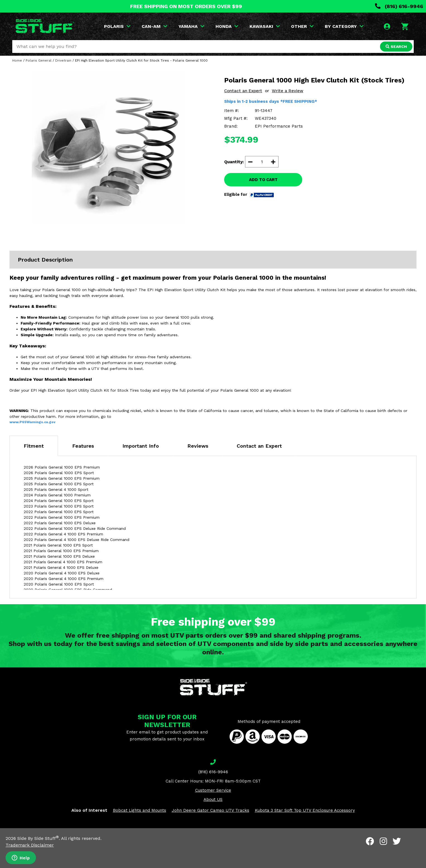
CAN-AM (154, 26)
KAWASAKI (265, 26)
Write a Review (288, 91)
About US (213, 799)
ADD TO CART (263, 180)
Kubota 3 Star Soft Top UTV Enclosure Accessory (305, 810)
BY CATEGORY (344, 26)
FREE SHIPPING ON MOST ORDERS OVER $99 (186, 6)
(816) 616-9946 (399, 6)
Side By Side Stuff (38, 838)
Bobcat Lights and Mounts (140, 810)
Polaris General (39, 60)
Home (17, 60)
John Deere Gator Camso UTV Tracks (210, 810)
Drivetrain (63, 60)
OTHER (302, 26)
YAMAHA (191, 26)
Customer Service (213, 790)
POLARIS (117, 26)
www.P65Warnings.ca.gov (32, 422)
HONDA (227, 26)
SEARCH (396, 47)
